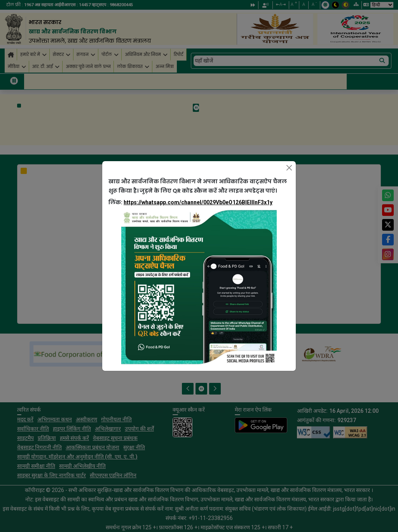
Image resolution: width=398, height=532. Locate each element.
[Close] (289, 168)
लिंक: (190, 202)
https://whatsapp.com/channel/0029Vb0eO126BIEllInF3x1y (198, 202)
